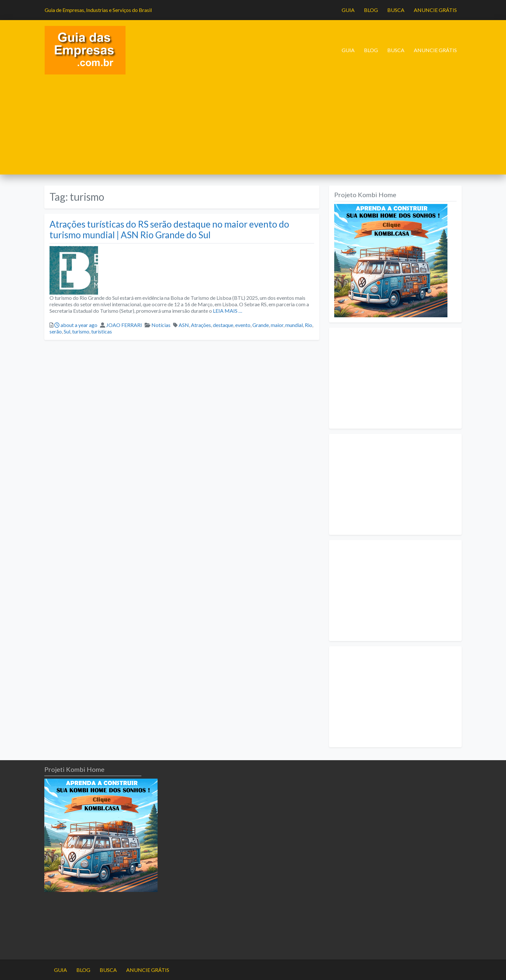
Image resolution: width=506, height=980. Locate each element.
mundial (294, 325)
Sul (67, 331)
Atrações (201, 325)
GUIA (348, 10)
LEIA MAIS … (227, 311)
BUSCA (396, 10)
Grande (261, 325)
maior (277, 325)
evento (243, 325)
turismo (81, 331)
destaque (223, 325)
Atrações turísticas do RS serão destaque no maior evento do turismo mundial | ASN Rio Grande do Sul (169, 230)
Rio (308, 325)
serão (56, 331)
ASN (184, 325)
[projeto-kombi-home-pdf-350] (391, 260)
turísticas (102, 331)
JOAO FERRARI (124, 325)
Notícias (161, 325)
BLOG (371, 10)
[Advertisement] (253, 129)
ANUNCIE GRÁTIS (435, 10)
